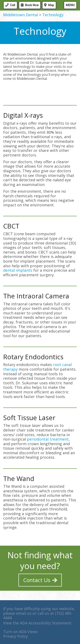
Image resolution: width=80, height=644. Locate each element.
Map (51, 5)
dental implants (18, 270)
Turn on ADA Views (20, 632)
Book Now (32, 5)
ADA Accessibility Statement (46, 623)
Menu (70, 5)
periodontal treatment (48, 439)
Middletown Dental (21, 15)
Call (13, 5)
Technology (53, 15)
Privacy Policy (15, 636)
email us (24, 613)
